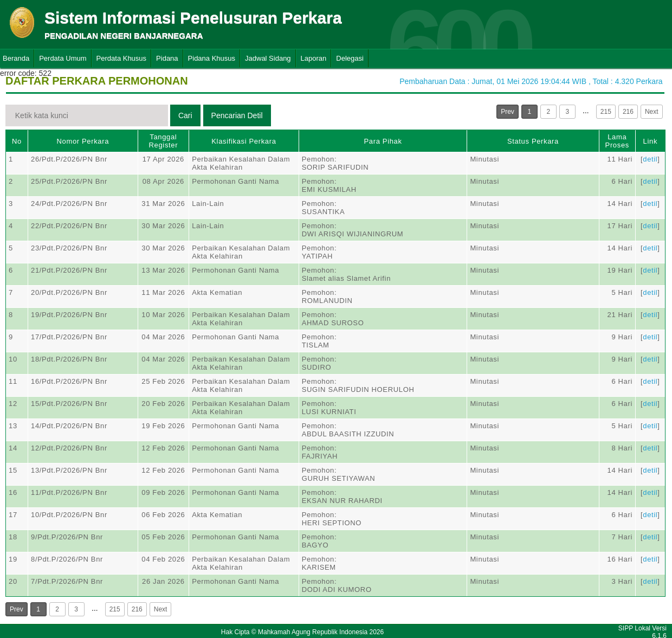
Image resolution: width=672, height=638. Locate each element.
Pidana (167, 58)
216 (628, 112)
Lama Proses (617, 141)
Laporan (314, 58)
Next (652, 112)
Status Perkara (533, 141)
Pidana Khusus (212, 58)
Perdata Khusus (122, 58)
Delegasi (350, 58)
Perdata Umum (63, 58)
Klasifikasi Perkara (244, 141)
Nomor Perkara (83, 141)
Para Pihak (383, 141)
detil (650, 159)
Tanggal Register (164, 141)
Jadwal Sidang (268, 58)
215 (606, 112)
